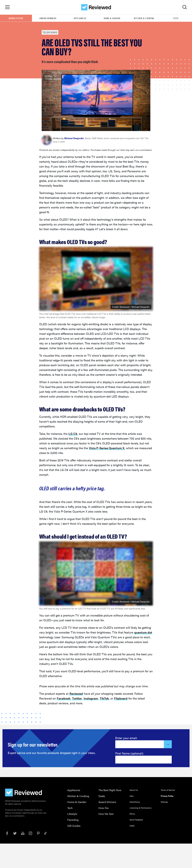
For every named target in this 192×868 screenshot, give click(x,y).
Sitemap (164, 802)
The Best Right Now (110, 790)
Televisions (50, 32)
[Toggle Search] (185, 7)
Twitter (77, 698)
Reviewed (76, 694)
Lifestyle (72, 814)
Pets (176, 18)
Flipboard (121, 698)
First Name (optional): (130, 753)
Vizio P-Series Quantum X (107, 448)
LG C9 (73, 434)
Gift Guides (74, 826)
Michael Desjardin (74, 138)
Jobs (132, 796)
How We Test (106, 814)
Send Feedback (136, 820)
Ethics (132, 814)
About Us (134, 790)
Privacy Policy (167, 796)
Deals (102, 796)
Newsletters (16, 18)
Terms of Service (168, 790)
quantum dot (143, 632)
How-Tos (104, 808)
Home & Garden (112, 18)
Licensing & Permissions (141, 808)
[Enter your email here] (140, 744)
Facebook (64, 698)
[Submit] (168, 744)
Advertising (135, 802)
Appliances (80, 18)
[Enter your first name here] (144, 760)
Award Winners (48, 18)
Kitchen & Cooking (144, 18)
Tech (70, 808)
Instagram (91, 698)
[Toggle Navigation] (7, 7)
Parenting (73, 820)
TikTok (104, 698)
